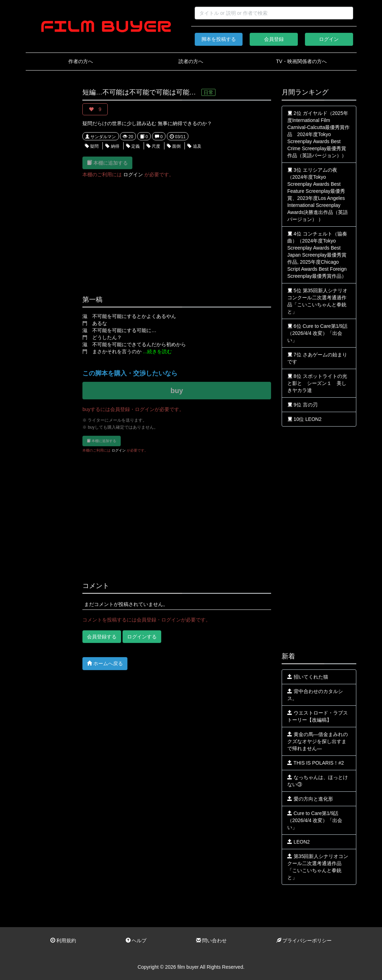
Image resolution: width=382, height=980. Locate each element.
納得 (112, 146)
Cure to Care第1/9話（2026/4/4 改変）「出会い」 (315, 820)
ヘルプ (136, 941)
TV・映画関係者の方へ (301, 61)
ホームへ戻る (105, 663)
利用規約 (63, 941)
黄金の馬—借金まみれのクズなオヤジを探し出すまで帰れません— (318, 741)
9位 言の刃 (302, 405)
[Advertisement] (49, 195)
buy (177, 391)
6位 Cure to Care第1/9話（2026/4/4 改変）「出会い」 (317, 333)
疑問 (92, 146)
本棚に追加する (107, 163)
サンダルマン (101, 137)
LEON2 (299, 842)
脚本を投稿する (219, 39)
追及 (194, 146)
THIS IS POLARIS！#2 (316, 763)
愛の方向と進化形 (310, 799)
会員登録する (102, 637)
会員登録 (274, 39)
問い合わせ (212, 941)
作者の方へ (81, 61)
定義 (133, 146)
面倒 (174, 146)
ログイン (329, 39)
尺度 (153, 146)
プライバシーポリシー (304, 941)
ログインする (142, 637)
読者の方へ (191, 61)
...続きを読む (157, 351)
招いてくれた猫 (308, 677)
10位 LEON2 (304, 419)
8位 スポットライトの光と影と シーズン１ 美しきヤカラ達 (317, 383)
